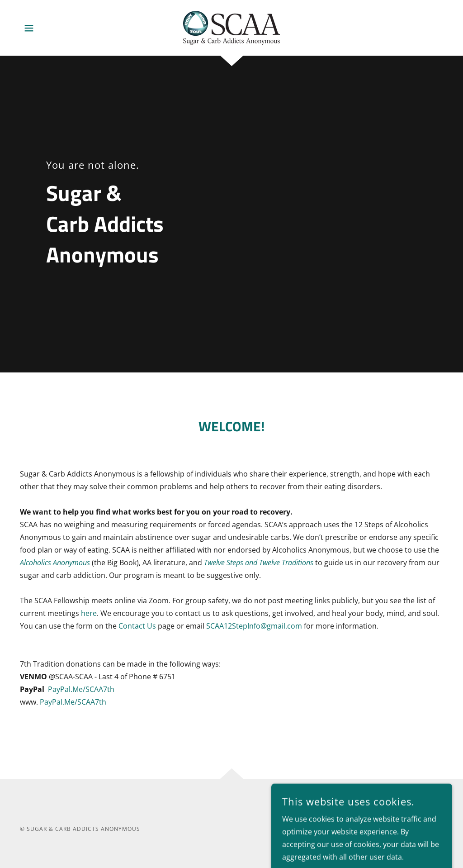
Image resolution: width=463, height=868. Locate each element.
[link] (231, 27)
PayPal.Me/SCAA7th (81, 689)
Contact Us (137, 626)
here (89, 613)
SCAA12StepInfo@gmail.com (254, 626)
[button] (29, 28)
